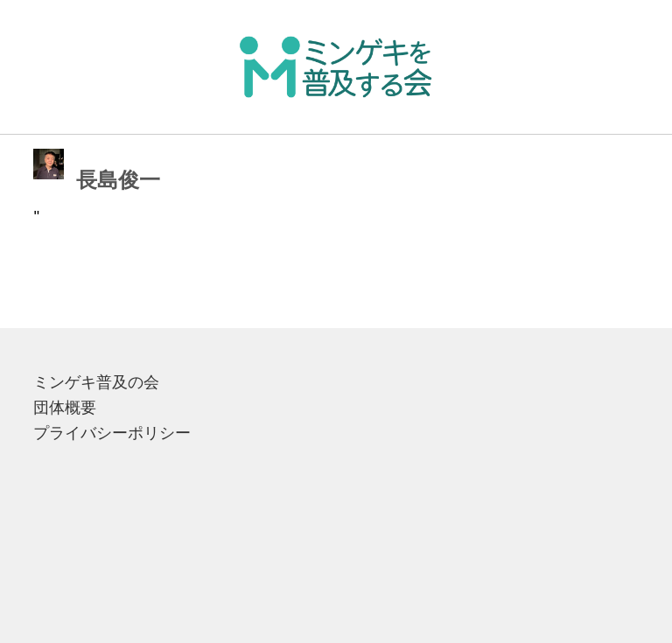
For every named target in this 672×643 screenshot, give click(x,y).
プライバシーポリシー (112, 433)
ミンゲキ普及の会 (96, 382)
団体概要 (65, 408)
